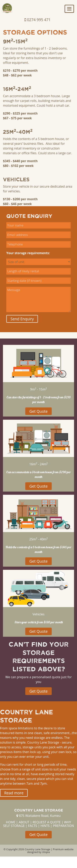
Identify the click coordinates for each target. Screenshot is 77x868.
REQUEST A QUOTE (47, 822)
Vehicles (16, 179)
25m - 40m (38, 539)
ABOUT (24, 822)
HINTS (45, 826)
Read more (14, 793)
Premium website (63, 849)
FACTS (33, 826)
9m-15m (15, 41)
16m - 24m (38, 464)
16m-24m (17, 89)
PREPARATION (63, 826)
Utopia (46, 852)
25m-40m (18, 132)
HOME (11, 822)
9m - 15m (38, 389)
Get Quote (38, 411)
